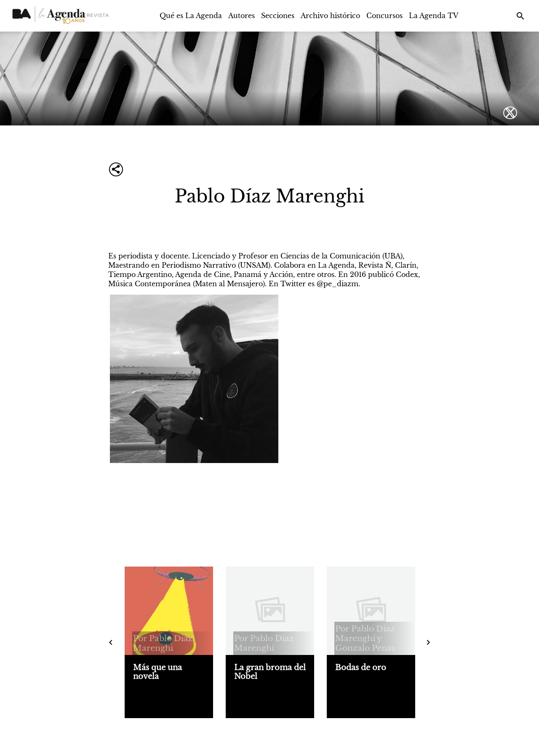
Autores (241, 16)
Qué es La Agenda (191, 16)
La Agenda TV (434, 16)
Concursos (384, 16)
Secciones (278, 16)
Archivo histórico (330, 16)
